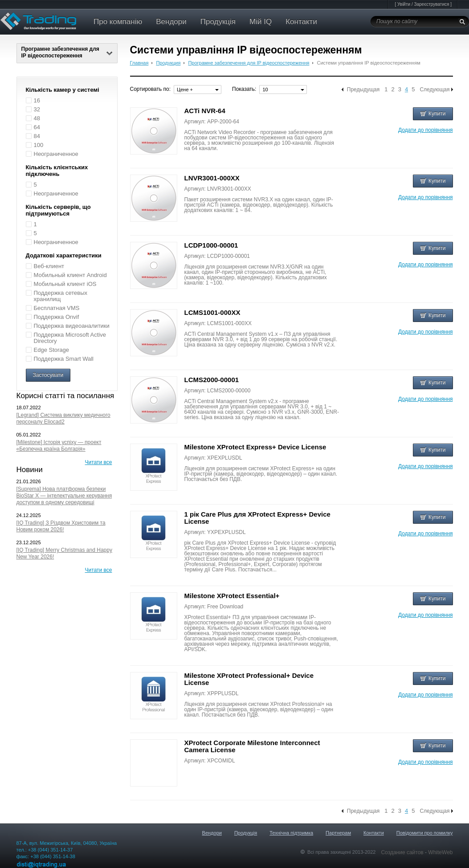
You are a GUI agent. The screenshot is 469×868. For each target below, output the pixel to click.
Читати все (99, 462)
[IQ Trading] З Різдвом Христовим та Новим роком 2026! (61, 526)
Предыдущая (363, 90)
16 (37, 100)
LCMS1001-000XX (212, 312)
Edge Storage (52, 350)
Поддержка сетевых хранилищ (61, 296)
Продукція (218, 22)
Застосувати (48, 375)
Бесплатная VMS (57, 308)
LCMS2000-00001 (212, 380)
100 (39, 145)
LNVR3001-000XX (212, 178)
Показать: (244, 89)
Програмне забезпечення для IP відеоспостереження (67, 52)
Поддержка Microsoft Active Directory (70, 338)
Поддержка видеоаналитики (72, 326)
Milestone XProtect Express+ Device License (255, 447)
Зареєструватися (431, 4)
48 (37, 118)
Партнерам (338, 833)
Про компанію (118, 22)
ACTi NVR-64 (205, 111)
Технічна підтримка (291, 833)
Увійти (404, 4)
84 (37, 136)
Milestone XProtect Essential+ (232, 596)
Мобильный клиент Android (70, 275)
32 (37, 109)
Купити (433, 114)
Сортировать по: (151, 89)
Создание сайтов (403, 852)
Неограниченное (56, 154)
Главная (139, 63)
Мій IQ (261, 22)
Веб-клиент (49, 266)
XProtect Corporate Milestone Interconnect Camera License (252, 746)
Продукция (168, 63)
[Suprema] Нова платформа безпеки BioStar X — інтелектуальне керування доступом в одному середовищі (64, 496)
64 (37, 127)
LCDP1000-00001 (211, 245)
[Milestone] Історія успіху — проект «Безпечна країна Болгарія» (59, 446)
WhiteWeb (440, 852)
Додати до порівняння (425, 130)
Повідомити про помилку (425, 833)
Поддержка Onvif (57, 317)
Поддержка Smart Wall (64, 359)
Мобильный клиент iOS (65, 284)
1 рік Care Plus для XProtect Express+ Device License (257, 518)
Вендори (171, 22)
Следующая (434, 90)
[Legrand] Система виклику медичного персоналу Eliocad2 (63, 418)
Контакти (301, 22)
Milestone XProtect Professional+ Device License (249, 679)
